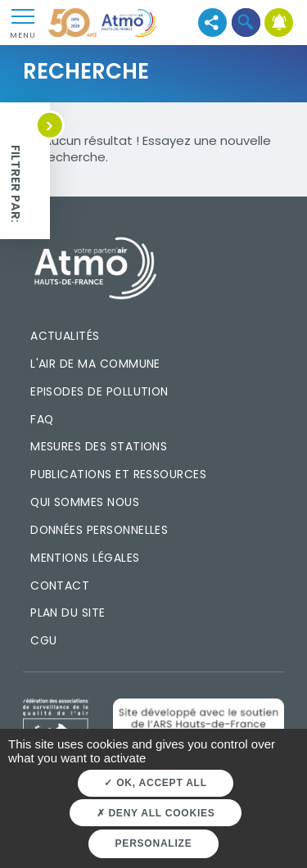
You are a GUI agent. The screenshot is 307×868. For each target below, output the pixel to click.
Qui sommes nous (85, 502)
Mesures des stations (99, 446)
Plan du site (68, 613)
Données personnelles (99, 530)
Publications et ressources (118, 474)
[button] (246, 23)
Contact (60, 585)
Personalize (154, 843)
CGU (43, 640)
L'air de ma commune (95, 364)
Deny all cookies (156, 813)
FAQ (42, 419)
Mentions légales (85, 558)
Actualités (65, 336)
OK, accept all (155, 783)
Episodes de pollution (99, 391)
